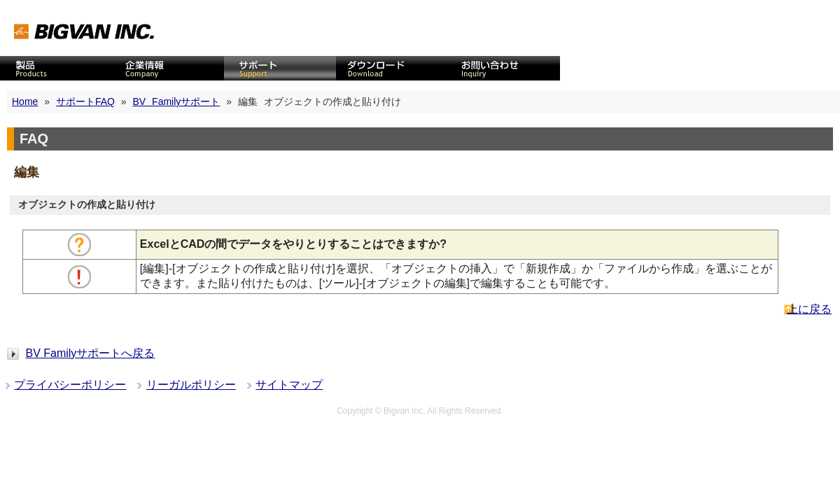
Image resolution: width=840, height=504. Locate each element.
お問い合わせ (504, 68)
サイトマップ (289, 385)
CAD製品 (56, 68)
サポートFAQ (85, 101)
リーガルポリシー (191, 385)
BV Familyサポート (177, 101)
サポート (280, 68)
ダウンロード (392, 68)
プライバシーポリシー (70, 385)
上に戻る (809, 309)
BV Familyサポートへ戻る (90, 353)
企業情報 (168, 68)
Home (25, 101)
